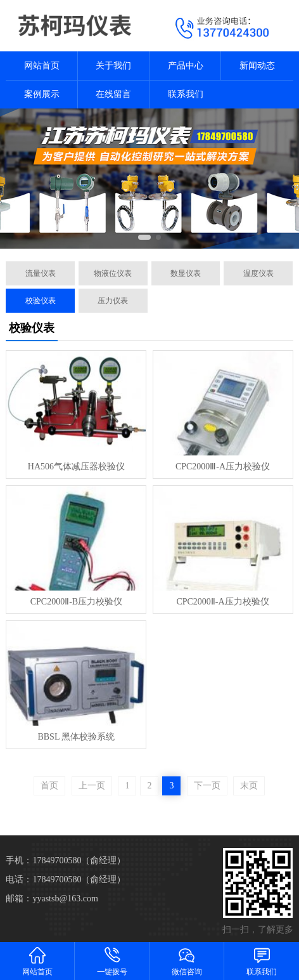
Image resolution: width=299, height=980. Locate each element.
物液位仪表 (113, 273)
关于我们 (113, 66)
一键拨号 (112, 961)
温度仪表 (258, 273)
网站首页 (42, 66)
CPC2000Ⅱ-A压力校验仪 (222, 602)
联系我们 (186, 94)
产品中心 (186, 66)
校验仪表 (41, 301)
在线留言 (113, 94)
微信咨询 (187, 961)
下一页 (207, 786)
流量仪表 (41, 273)
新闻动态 (257, 66)
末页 (249, 786)
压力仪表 (113, 301)
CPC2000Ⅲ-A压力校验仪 (223, 467)
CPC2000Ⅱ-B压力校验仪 (76, 602)
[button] (144, 237)
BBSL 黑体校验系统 (76, 737)
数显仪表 (186, 273)
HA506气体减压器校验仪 (76, 467)
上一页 (92, 786)
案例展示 (42, 94)
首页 (49, 786)
